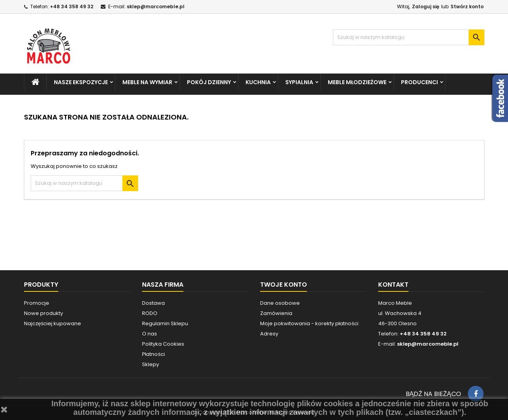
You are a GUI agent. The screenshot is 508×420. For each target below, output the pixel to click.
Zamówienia (276, 313)
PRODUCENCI (419, 82)
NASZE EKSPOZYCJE (81, 82)
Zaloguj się (426, 6)
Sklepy (151, 364)
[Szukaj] (409, 37)
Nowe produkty (43, 313)
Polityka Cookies (163, 344)
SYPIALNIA (299, 82)
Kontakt (393, 285)
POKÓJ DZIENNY (209, 82)
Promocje (37, 303)
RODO (150, 313)
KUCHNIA (258, 82)
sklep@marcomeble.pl (156, 6)
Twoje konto (284, 285)
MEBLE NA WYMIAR (147, 82)
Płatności (153, 354)
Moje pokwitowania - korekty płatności (309, 323)
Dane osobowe (280, 303)
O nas (150, 334)
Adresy (269, 334)
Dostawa (153, 303)
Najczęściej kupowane (53, 323)
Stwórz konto (467, 6)
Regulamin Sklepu (165, 323)
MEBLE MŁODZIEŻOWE (357, 82)
